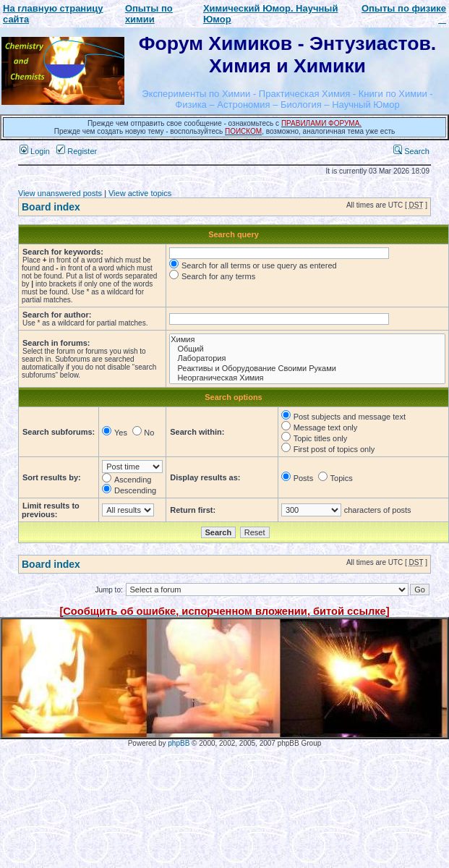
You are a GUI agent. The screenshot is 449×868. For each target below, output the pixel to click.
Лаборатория (307, 358)
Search (411, 151)
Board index (51, 207)
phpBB (179, 743)
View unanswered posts (60, 193)
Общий (307, 349)
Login (35, 151)
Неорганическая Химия (307, 378)
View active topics (140, 193)
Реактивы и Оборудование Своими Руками (307, 369)
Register (77, 151)
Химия (307, 340)
